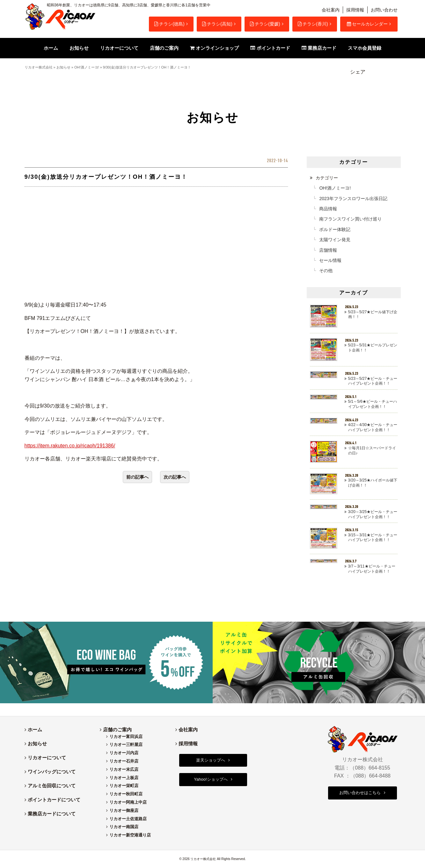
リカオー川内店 (124, 753)
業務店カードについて (52, 814)
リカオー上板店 (124, 778)
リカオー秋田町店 (126, 794)
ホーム (35, 730)
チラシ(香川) (313, 24)
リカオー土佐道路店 (128, 819)
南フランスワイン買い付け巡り (350, 219)
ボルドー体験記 (335, 229)
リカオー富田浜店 (126, 737)
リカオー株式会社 (39, 67)
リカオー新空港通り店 (130, 835)
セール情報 (330, 260)
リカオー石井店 (124, 761)
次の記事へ (175, 477)
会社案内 (331, 10)
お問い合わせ (384, 10)
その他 (326, 271)
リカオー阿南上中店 (128, 802)
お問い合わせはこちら (360, 793)
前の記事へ (137, 477)
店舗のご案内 (117, 730)
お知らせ (63, 67)
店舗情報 (328, 250)
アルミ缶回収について (52, 786)
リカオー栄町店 (124, 786)
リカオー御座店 (124, 810)
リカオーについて (47, 758)
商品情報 (328, 209)
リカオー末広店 (124, 769)
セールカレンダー (367, 24)
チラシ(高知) (217, 24)
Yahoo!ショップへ (211, 779)
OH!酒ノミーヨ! (87, 67)
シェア (358, 72)
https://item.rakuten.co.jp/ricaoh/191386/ (70, 446)
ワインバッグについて (52, 772)
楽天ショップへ (211, 760)
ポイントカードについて (54, 800)
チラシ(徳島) (169, 24)
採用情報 (355, 10)
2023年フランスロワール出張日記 (353, 199)
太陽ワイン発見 (335, 240)
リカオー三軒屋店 (126, 745)
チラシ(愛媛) (265, 24)
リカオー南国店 (124, 827)
